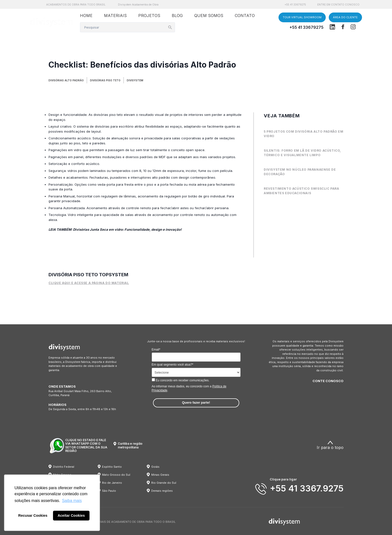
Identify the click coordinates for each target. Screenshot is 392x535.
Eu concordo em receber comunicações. (181, 380)
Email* (156, 350)
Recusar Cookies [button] (33, 515)
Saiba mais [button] (72, 501)
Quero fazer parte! (196, 403)
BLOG (177, 16)
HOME (86, 16)
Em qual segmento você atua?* (173, 365)
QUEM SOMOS (209, 16)
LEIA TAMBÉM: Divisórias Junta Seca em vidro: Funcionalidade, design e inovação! (115, 229)
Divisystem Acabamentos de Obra (138, 5)
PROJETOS (149, 16)
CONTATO (245, 16)
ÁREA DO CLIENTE (345, 17)
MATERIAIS (115, 16)
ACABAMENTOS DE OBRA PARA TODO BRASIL (76, 5)
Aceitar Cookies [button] (71, 515)
